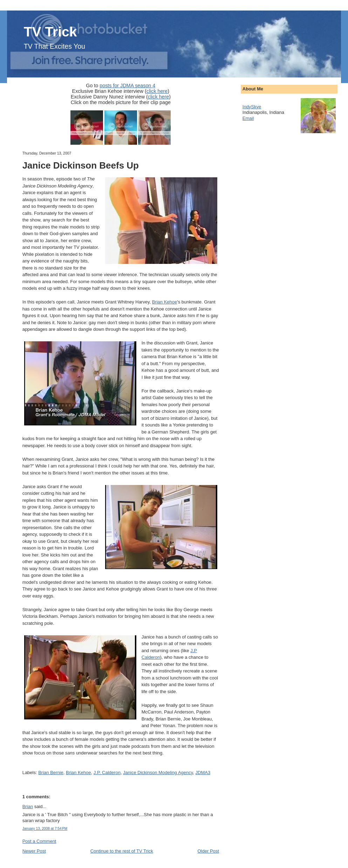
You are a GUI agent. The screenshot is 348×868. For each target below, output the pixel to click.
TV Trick (50, 32)
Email (248, 118)
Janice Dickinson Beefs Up (81, 165)
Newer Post (34, 851)
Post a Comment (39, 841)
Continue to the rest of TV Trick (122, 851)
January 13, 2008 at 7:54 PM (45, 829)
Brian (28, 807)
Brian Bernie (51, 773)
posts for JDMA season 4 (127, 86)
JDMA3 (203, 773)
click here (157, 91)
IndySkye (252, 107)
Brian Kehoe (165, 302)
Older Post (208, 851)
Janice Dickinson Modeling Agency (158, 773)
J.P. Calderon (107, 773)
